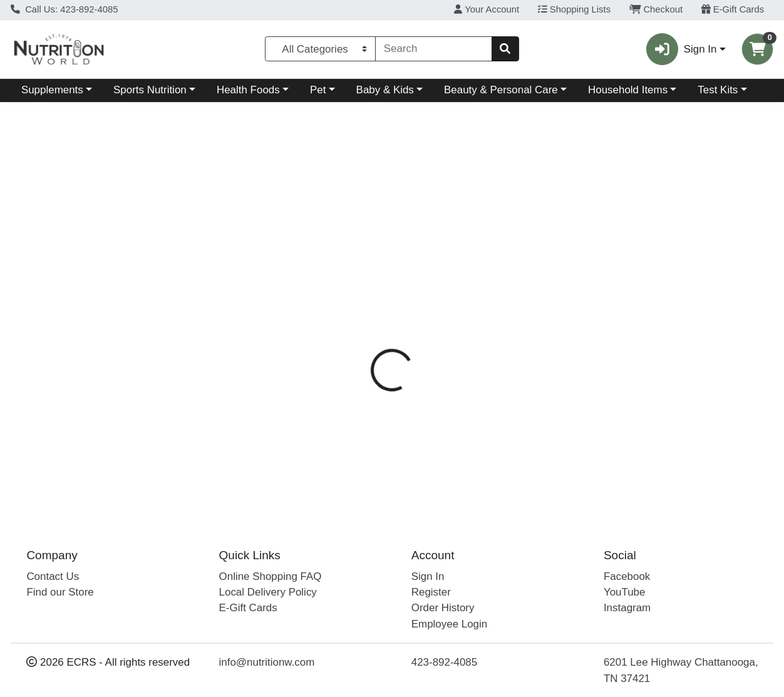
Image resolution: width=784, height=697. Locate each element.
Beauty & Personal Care (501, 90)
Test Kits (718, 90)
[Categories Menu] (320, 49)
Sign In (428, 576)
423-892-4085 (444, 662)
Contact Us (53, 576)
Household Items (628, 90)
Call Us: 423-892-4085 (64, 9)
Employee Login (449, 624)
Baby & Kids (385, 90)
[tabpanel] (555, 403)
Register (431, 592)
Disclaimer (492, 287)
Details (363, 287)
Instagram (627, 608)
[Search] (434, 49)
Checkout (656, 9)
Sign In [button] (681, 49)
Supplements (52, 90)
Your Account (487, 9)
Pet (318, 90)
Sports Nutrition (150, 90)
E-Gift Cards (733, 9)
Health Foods (248, 90)
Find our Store (60, 592)
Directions (423, 287)
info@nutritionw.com (267, 662)
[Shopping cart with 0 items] (757, 49)
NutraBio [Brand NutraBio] (479, 336)
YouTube (625, 592)
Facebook (627, 576)
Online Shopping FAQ (271, 576)
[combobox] (434, 49)
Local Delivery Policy (268, 592)
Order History (443, 608)
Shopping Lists (574, 9)
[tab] (363, 286)
